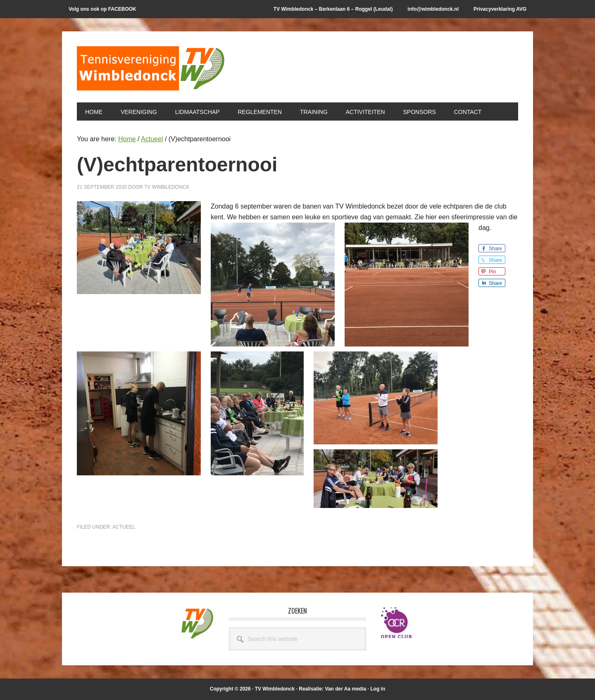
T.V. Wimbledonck (151, 71)
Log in (378, 689)
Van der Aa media (346, 689)
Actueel (124, 527)
